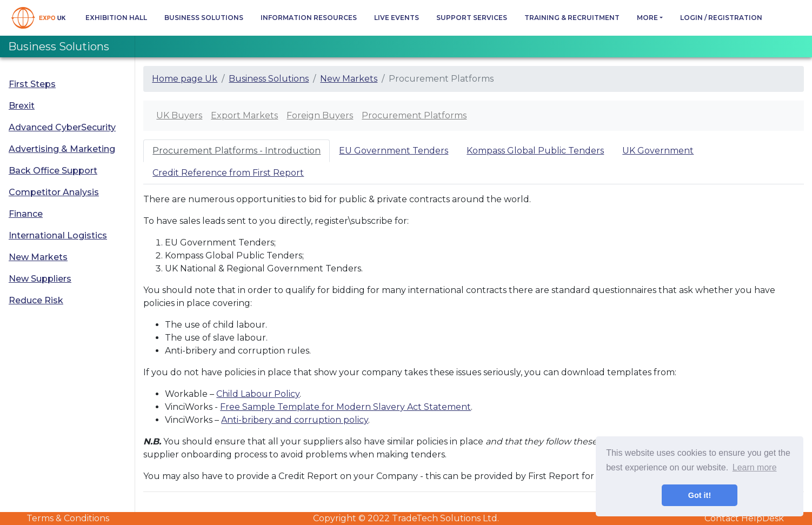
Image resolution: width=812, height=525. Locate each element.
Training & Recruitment (572, 18)
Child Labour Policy (258, 394)
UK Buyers (179, 115)
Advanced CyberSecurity (62, 127)
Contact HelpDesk (744, 518)
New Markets (38, 257)
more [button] (647, 18)
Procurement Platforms (414, 115)
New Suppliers (40, 279)
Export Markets (244, 115)
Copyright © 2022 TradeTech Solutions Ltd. (406, 518)
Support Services (472, 18)
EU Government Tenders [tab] (394, 151)
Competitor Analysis (54, 192)
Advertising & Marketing (62, 149)
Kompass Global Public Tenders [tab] (535, 151)
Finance (26, 214)
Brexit (22, 106)
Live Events (397, 18)
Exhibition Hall (116, 18)
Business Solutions (204, 18)
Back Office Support (53, 171)
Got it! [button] (700, 495)
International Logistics (58, 235)
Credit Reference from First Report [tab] (228, 173)
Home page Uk (185, 79)
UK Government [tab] (658, 151)
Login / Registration (721, 18)
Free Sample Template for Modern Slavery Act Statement (345, 407)
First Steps (32, 84)
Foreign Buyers (320, 115)
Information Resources (309, 18)
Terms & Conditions (68, 518)
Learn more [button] (755, 467)
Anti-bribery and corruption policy (295, 420)
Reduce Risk (36, 300)
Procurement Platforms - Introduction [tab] (237, 151)
